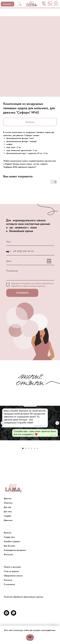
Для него (8, 512)
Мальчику (8, 503)
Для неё (7, 507)
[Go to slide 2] (26, 448)
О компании (9, 584)
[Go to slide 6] (37, 448)
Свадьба (8, 516)
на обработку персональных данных (32, 285)
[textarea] (30, 274)
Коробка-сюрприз (12, 541)
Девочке (8, 498)
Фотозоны (8, 555)
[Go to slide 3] (29, 448)
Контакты (8, 580)
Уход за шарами (11, 571)
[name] (30, 242)
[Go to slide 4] (32, 448)
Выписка (8, 533)
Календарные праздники (15, 550)
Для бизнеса (10, 546)
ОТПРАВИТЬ (22, 293)
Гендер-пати (9, 537)
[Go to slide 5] (34, 448)
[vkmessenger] (6, 615)
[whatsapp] (14, 615)
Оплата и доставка (12, 567)
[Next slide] (57, 423)
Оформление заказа (13, 576)
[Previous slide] (3, 423)
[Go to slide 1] (23, 448)
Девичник (8, 520)
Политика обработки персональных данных (24, 597)
